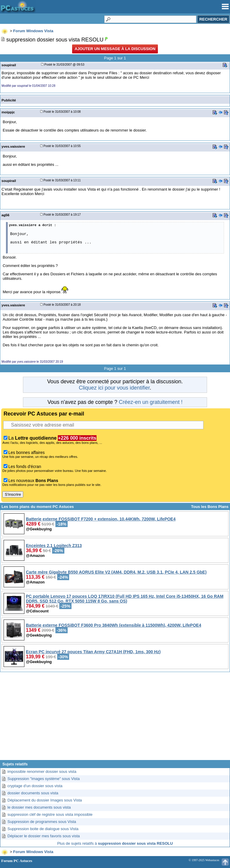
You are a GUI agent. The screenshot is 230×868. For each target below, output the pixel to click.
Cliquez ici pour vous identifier (114, 388)
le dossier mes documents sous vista (39, 807)
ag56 (6, 215)
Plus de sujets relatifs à (115, 843)
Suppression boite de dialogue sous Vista (43, 829)
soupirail (9, 65)
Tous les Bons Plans (210, 507)
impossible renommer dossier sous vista (42, 772)
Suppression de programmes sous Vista (42, 822)
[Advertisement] (115, 718)
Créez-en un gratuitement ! (151, 402)
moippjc (8, 112)
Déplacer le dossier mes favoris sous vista (44, 836)
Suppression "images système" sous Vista (43, 779)
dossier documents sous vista (33, 793)
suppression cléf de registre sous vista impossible (50, 814)
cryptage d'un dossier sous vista (35, 786)
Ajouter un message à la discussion (115, 49)
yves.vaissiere (13, 146)
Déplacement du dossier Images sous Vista (45, 800)
